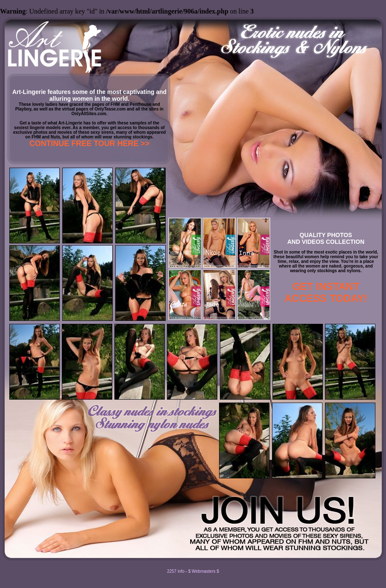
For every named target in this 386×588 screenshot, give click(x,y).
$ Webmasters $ (204, 571)
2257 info (176, 571)
